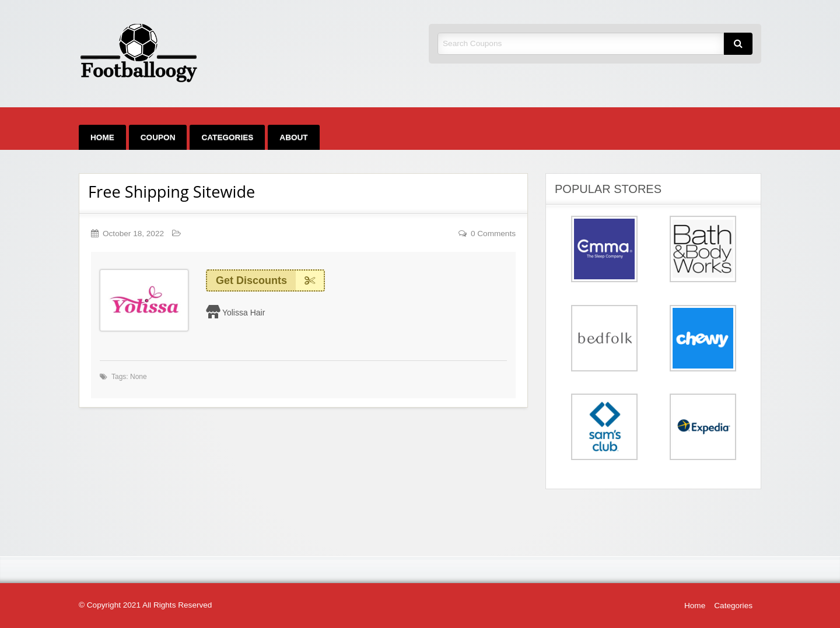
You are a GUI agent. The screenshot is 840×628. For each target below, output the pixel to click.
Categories (227, 137)
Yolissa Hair (244, 313)
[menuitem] (102, 137)
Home (102, 137)
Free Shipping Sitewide (171, 192)
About (293, 137)
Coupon (158, 137)
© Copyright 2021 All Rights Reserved (145, 605)
